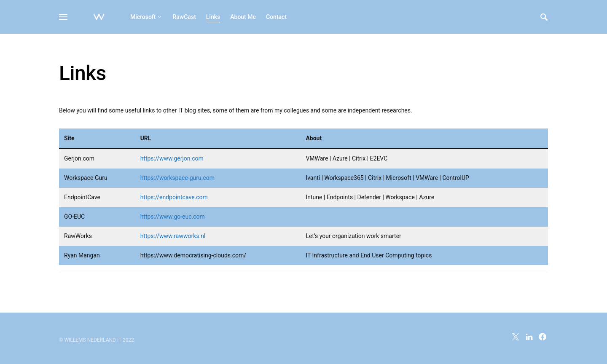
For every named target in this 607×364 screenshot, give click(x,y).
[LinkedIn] (529, 337)
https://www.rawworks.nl (173, 236)
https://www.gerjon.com (172, 158)
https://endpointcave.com (174, 197)
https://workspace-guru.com (177, 178)
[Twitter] (516, 337)
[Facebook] (543, 337)
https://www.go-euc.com (173, 217)
